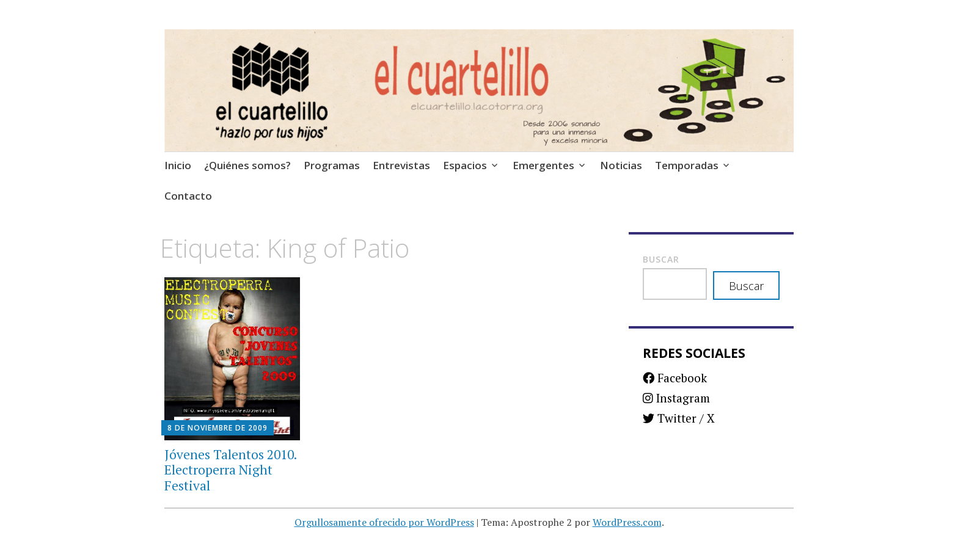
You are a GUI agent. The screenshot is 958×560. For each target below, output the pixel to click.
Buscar (661, 259)
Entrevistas (401, 165)
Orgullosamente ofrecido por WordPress (384, 522)
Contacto (188, 196)
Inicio (178, 165)
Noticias (621, 165)
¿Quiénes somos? (247, 165)
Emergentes (543, 165)
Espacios (465, 165)
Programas (332, 165)
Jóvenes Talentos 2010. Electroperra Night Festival (230, 470)
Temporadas (687, 165)
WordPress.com (627, 522)
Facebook (675, 378)
